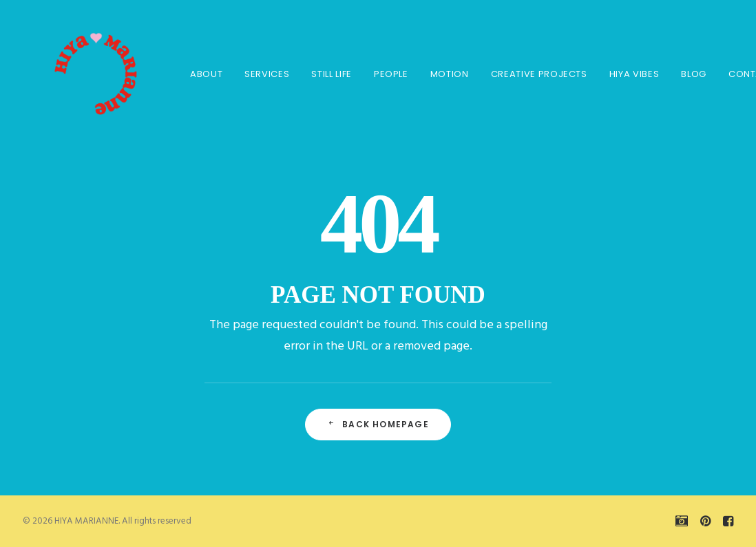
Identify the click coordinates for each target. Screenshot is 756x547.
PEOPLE (380, 74)
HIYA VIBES (623, 74)
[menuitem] (195, 74)
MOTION (439, 74)
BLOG (683, 74)
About (195, 74)
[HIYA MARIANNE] (78, 74)
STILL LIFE (321, 74)
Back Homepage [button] (378, 424)
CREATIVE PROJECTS (528, 74)
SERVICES (256, 74)
